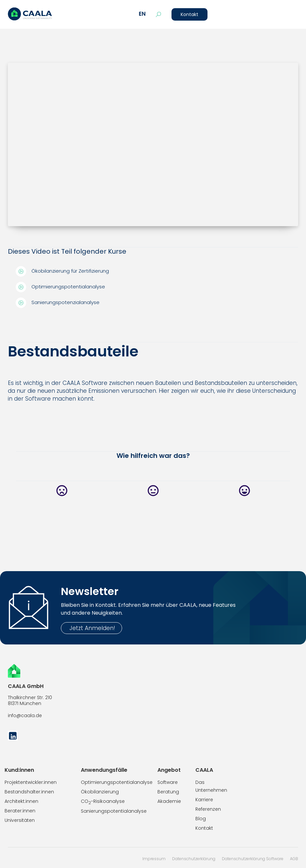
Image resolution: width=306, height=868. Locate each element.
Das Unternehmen (211, 786)
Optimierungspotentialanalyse (117, 782)
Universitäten (20, 820)
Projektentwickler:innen (31, 782)
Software (168, 782)
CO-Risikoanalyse (103, 802)
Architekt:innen (21, 801)
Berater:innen (20, 811)
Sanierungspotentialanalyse (114, 811)
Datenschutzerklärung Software (253, 859)
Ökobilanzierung (100, 792)
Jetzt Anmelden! (91, 628)
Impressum (154, 859)
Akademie (169, 801)
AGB (294, 859)
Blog (201, 819)
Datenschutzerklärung (194, 859)
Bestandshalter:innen (29, 792)
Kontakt (189, 14)
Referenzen (208, 809)
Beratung (168, 792)
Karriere (204, 800)
